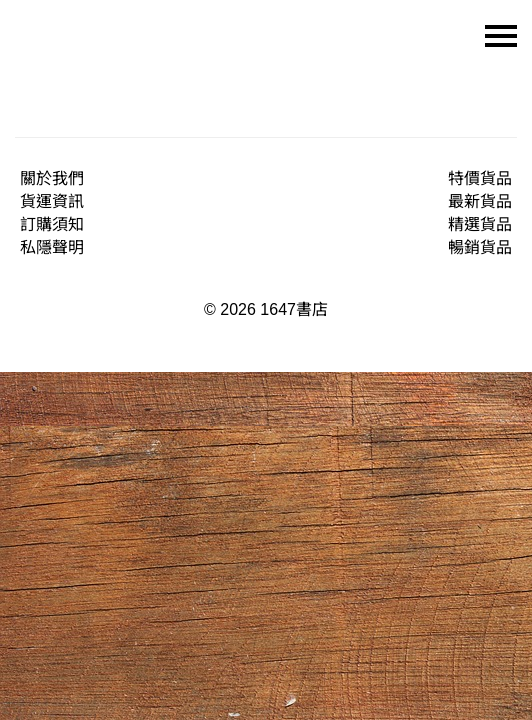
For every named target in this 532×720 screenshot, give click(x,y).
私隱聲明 (52, 247)
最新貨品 (480, 201)
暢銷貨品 (480, 247)
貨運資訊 (52, 201)
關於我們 (52, 178)
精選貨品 (480, 224)
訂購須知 (52, 224)
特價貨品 (480, 178)
